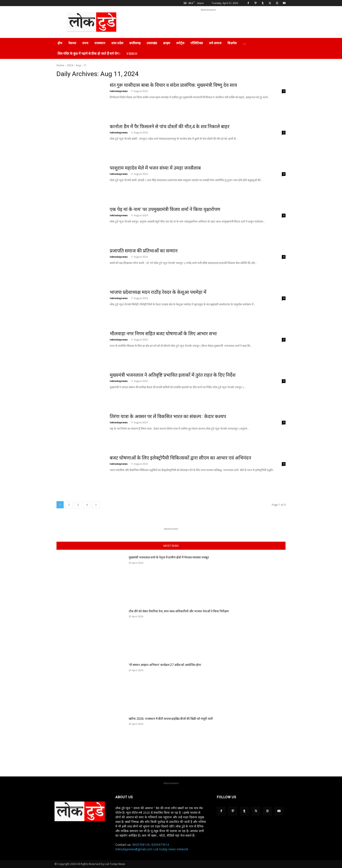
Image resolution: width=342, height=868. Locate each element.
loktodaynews (119, 91)
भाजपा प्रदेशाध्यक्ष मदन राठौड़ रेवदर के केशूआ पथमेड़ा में (158, 292)
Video (132, 54)
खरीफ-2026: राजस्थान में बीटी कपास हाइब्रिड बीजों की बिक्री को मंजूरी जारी (171, 719)
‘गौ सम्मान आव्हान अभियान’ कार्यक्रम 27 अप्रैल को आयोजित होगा (165, 665)
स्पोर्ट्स (180, 43)
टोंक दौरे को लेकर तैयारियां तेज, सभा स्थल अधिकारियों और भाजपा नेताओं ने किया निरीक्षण (179, 611)
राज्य (85, 43)
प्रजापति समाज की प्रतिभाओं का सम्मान (144, 251)
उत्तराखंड (152, 43)
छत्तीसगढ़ (135, 43)
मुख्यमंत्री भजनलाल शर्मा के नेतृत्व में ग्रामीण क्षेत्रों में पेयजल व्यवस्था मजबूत (169, 557)
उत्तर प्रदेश (117, 43)
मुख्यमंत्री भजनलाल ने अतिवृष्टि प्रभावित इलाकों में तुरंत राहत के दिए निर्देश (173, 375)
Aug (78, 65)
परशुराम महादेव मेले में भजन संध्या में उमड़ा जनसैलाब (155, 168)
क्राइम (167, 43)
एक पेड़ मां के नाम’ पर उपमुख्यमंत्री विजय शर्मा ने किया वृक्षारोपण (165, 209)
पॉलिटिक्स (197, 43)
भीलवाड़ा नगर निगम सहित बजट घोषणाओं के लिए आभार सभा (163, 334)
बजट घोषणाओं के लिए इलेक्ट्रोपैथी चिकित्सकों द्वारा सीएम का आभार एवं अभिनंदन (181, 458)
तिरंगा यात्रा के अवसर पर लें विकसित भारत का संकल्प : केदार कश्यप (168, 416)
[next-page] (96, 505)
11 (85, 65)
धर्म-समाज (215, 43)
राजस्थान (100, 43)
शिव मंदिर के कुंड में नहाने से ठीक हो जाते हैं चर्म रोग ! (89, 54)
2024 (70, 65)
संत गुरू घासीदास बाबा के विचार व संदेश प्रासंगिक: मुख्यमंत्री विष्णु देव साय (174, 85)
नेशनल (72, 43)
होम (60, 43)
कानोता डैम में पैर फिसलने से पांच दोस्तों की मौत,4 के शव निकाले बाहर (170, 127)
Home (60, 65)
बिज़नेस (232, 43)
